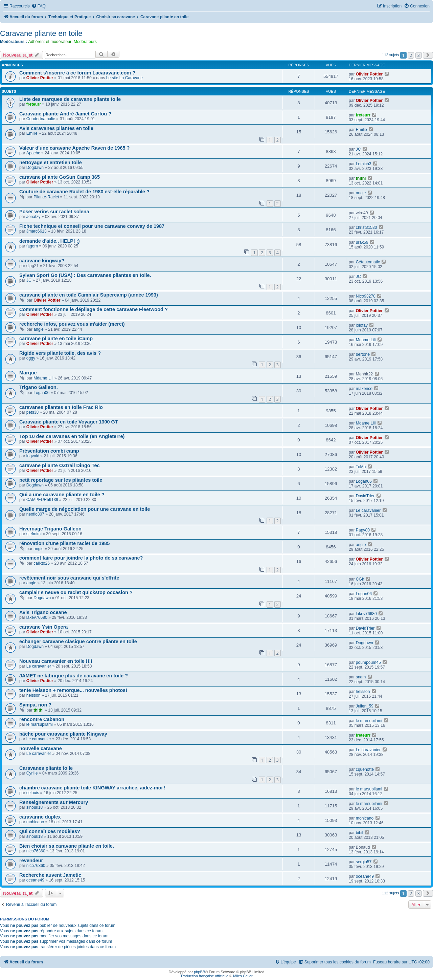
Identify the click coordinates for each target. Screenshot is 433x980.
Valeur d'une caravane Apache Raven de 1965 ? (74, 148)
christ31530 (367, 227)
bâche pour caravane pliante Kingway (63, 734)
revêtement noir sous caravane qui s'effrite (69, 578)
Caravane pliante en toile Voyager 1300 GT (69, 422)
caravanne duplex (40, 817)
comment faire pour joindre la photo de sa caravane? (81, 558)
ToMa (361, 467)
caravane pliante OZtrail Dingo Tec (60, 465)
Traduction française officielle (204, 976)
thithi (361, 178)
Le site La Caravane (124, 78)
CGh (360, 579)
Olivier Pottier (40, 78)
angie (361, 193)
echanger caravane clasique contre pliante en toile (78, 641)
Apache (33, 153)
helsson (33, 695)
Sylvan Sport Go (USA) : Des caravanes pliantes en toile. (85, 275)
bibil (360, 833)
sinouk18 (35, 807)
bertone (363, 354)
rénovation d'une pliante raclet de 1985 (64, 543)
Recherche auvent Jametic (50, 875)
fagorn (32, 246)
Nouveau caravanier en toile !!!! (56, 661)
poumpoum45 (368, 662)
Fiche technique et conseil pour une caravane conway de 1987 (92, 226)
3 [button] (419, 55)
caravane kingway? (42, 261)
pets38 (32, 412)
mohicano (35, 822)
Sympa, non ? (35, 705)
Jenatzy (33, 217)
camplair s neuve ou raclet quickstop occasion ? (76, 592)
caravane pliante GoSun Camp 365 (60, 177)
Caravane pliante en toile (41, 33)
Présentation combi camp (49, 451)
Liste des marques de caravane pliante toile (70, 99)
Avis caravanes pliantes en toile (56, 128)
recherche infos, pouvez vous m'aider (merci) (72, 324)
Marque (28, 373)
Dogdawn (35, 168)
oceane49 (35, 880)
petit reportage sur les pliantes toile (61, 480)
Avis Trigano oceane (43, 612)
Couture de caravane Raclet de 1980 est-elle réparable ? (84, 192)
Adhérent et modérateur (50, 42)
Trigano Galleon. (39, 387)
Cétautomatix (368, 262)
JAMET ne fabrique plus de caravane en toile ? (74, 676)
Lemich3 (364, 164)
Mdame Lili (366, 340)
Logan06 (41, 393)
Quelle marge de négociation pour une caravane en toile (85, 509)
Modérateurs (85, 42)
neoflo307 (35, 514)
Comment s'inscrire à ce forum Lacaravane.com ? (77, 73)
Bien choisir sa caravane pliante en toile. (67, 846)
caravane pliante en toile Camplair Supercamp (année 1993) (89, 295)
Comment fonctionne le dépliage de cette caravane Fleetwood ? (94, 309)
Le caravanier (368, 510)
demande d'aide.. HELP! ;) (49, 241)
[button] (428, 55)
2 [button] (411, 55)
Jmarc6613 (37, 231)
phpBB (199, 972)
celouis (33, 793)
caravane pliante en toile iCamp (56, 339)
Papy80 (363, 530)
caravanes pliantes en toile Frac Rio (61, 407)
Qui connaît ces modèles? (50, 831)
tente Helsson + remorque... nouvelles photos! (73, 690)
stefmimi (34, 534)
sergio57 (364, 862)
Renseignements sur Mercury (54, 802)
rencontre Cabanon (42, 719)
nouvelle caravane (41, 748)
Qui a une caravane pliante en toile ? (62, 495)
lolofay (362, 325)
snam (361, 677)
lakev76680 (37, 617)
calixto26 (42, 563)
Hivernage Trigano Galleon (50, 529)
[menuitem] (39, 6)
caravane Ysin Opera (43, 627)
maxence (364, 389)
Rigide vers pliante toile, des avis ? (60, 353)
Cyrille (32, 773)
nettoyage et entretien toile (51, 162)
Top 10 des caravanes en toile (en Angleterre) (72, 436)
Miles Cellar (243, 976)
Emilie (32, 133)
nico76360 (36, 851)
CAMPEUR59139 (42, 500)
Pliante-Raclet (46, 197)
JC (358, 149)
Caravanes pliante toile (46, 768)
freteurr (34, 104)
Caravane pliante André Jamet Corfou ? (65, 114)
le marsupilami (40, 724)
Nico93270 (366, 296)
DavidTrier (365, 496)
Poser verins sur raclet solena (54, 212)
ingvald (33, 456)
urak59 (362, 242)
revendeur (31, 861)
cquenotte (365, 769)
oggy (31, 358)
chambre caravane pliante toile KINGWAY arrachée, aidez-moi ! (92, 788)
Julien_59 (365, 706)
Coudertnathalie (41, 119)
